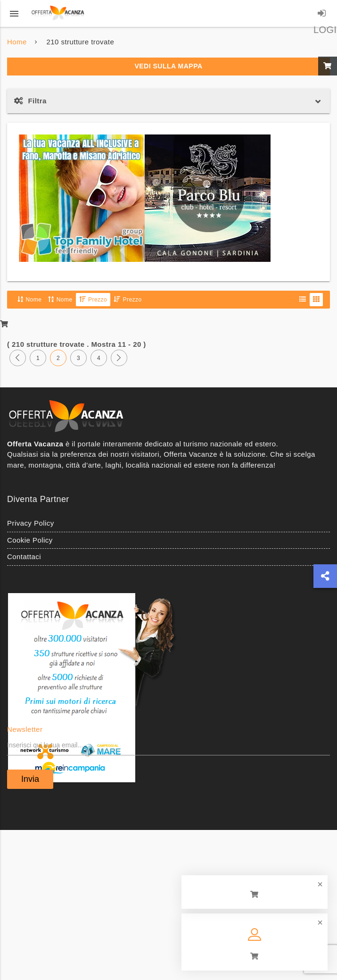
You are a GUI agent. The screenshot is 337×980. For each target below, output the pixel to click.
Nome (29, 299)
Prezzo (93, 299)
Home (17, 42)
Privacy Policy (31, 523)
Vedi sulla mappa (168, 66)
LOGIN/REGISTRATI (322, 15)
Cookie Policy (30, 540)
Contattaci (24, 557)
